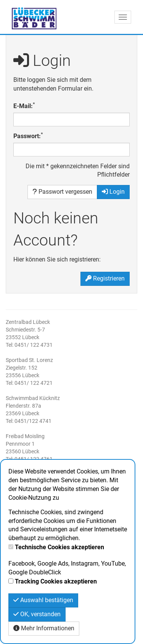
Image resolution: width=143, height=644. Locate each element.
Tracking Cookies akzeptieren (56, 581)
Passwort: (28, 136)
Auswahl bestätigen (43, 600)
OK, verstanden (37, 614)
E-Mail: (24, 106)
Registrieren (105, 278)
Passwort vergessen (62, 192)
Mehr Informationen (44, 628)
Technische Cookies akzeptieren (59, 547)
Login (113, 192)
